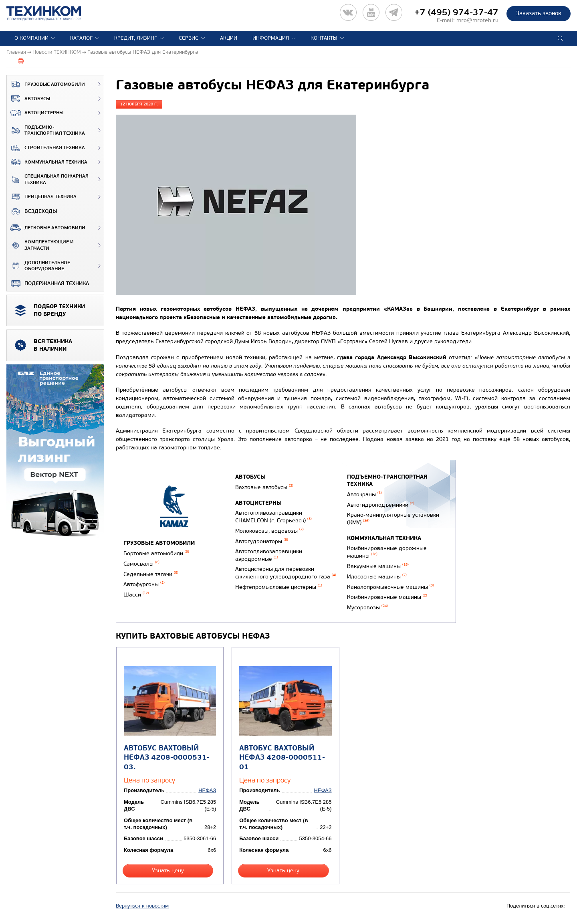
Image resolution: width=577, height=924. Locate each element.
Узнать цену (168, 870)
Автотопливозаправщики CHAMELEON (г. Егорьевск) (273, 517)
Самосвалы (141, 564)
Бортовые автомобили (156, 553)
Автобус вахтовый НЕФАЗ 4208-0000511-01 (282, 758)
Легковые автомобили (46, 228)
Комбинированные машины (387, 597)
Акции (229, 38)
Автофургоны (144, 584)
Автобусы (28, 99)
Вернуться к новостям (142, 906)
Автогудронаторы (262, 541)
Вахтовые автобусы (264, 487)
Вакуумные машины (378, 566)
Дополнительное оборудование (38, 266)
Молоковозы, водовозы (269, 531)
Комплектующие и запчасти (40, 245)
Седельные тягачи (151, 574)
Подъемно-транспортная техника (46, 130)
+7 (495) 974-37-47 (456, 12)
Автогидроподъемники (381, 505)
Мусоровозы (367, 608)
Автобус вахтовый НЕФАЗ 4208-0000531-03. (167, 758)
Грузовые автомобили (46, 84)
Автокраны (364, 494)
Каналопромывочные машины (390, 587)
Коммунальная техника (47, 162)
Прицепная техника (42, 197)
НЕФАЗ (207, 790)
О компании (31, 38)
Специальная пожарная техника (48, 179)
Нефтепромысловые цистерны (279, 587)
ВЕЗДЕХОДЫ (32, 211)
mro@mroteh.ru (477, 20)
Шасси (136, 595)
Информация (271, 38)
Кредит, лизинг (136, 38)
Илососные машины (377, 577)
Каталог (81, 38)
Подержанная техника (48, 283)
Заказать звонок (539, 13)
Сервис (189, 38)
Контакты (324, 38)
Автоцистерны (35, 113)
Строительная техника (46, 148)
